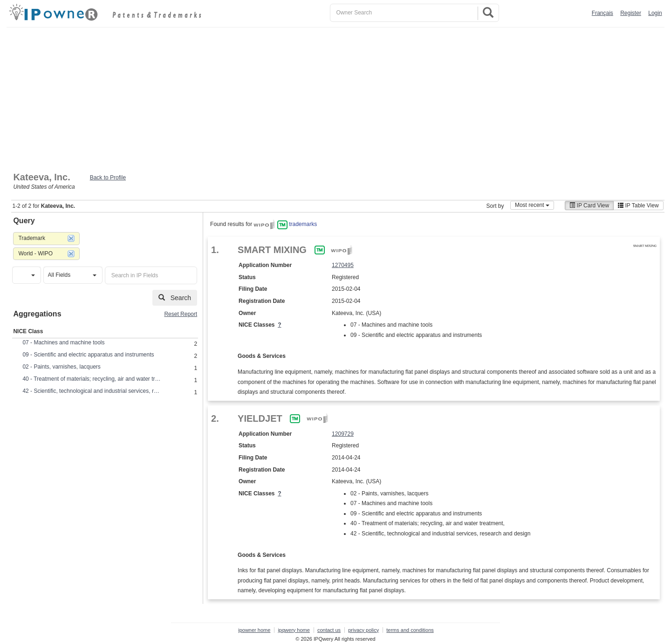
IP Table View (638, 206)
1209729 (343, 434)
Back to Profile (108, 178)
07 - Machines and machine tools (63, 343)
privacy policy (363, 630)
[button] (26, 275)
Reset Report (181, 314)
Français (603, 13)
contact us (329, 630)
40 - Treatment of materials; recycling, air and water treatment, (92, 379)
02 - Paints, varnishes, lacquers (61, 367)
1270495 (343, 265)
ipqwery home (294, 630)
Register (631, 13)
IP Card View (589, 206)
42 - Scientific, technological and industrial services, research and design (92, 391)
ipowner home (254, 630)
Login (655, 13)
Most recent (532, 205)
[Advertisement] (335, 97)
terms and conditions (410, 630)
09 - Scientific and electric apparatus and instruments (88, 355)
